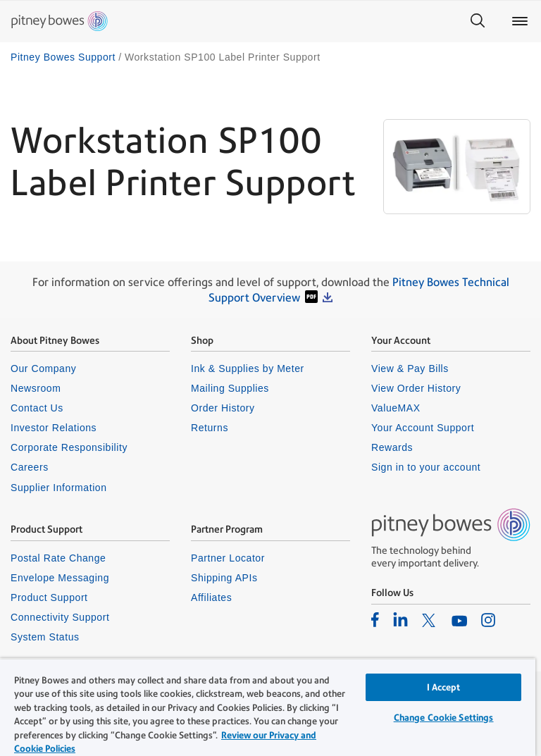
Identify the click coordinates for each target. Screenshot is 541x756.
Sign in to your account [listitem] (426, 467)
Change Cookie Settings (444, 718)
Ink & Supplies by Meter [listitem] (248, 368)
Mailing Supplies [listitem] (230, 388)
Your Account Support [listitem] (423, 428)
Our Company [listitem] (43, 368)
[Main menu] (520, 21)
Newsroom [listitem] (36, 388)
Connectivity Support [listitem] (60, 617)
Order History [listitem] (223, 408)
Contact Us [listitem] (37, 408)
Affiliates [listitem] (211, 597)
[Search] (478, 21)
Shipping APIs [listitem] (224, 578)
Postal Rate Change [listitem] (58, 558)
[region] (268, 707)
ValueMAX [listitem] (396, 408)
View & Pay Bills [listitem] (410, 368)
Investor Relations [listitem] (54, 428)
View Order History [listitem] (416, 388)
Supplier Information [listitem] (59, 488)
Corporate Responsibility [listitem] (69, 447)
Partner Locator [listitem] (228, 558)
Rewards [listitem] (392, 447)
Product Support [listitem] (49, 597)
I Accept (444, 687)
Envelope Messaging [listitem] (60, 578)
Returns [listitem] (210, 428)
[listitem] (375, 619)
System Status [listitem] (45, 637)
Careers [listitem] (30, 467)
